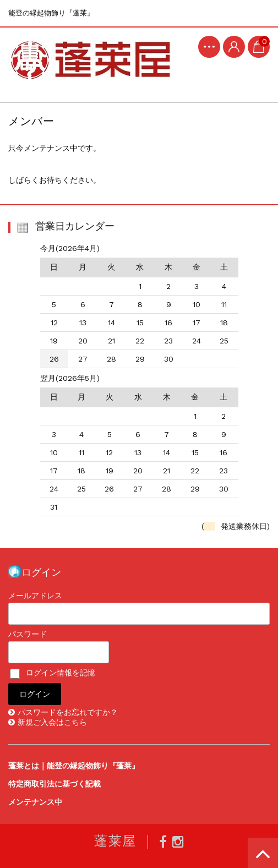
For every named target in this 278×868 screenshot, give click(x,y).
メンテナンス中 (35, 802)
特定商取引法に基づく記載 (54, 784)
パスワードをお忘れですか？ (68, 712)
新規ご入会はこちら (52, 722)
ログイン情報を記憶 (53, 673)
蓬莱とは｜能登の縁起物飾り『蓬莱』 (74, 766)
